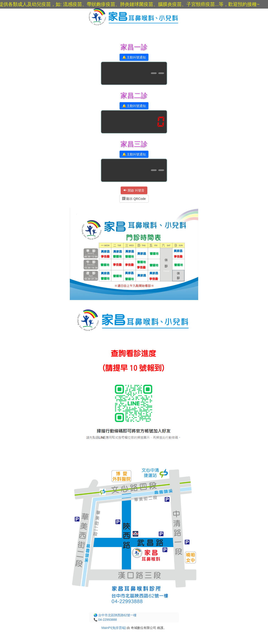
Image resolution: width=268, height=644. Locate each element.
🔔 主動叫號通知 (134, 57)
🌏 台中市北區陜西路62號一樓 (115, 615)
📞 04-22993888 (105, 620)
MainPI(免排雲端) (114, 628)
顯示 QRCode (134, 199)
